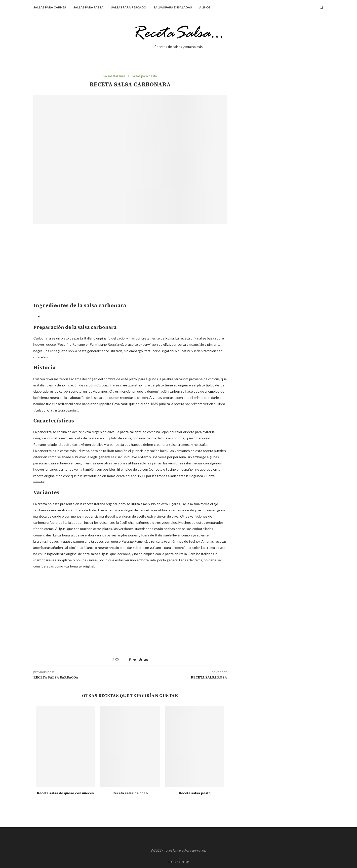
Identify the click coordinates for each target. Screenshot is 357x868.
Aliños (205, 7)
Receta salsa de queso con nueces (65, 793)
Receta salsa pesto (195, 793)
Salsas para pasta (88, 7)
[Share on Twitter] (135, 660)
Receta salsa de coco (130, 793)
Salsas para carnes (50, 7)
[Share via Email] (146, 660)
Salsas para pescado (129, 7)
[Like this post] (120, 660)
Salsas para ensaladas (173, 7)
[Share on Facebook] (130, 660)
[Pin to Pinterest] (140, 660)
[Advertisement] (75, 265)
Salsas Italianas (114, 76)
